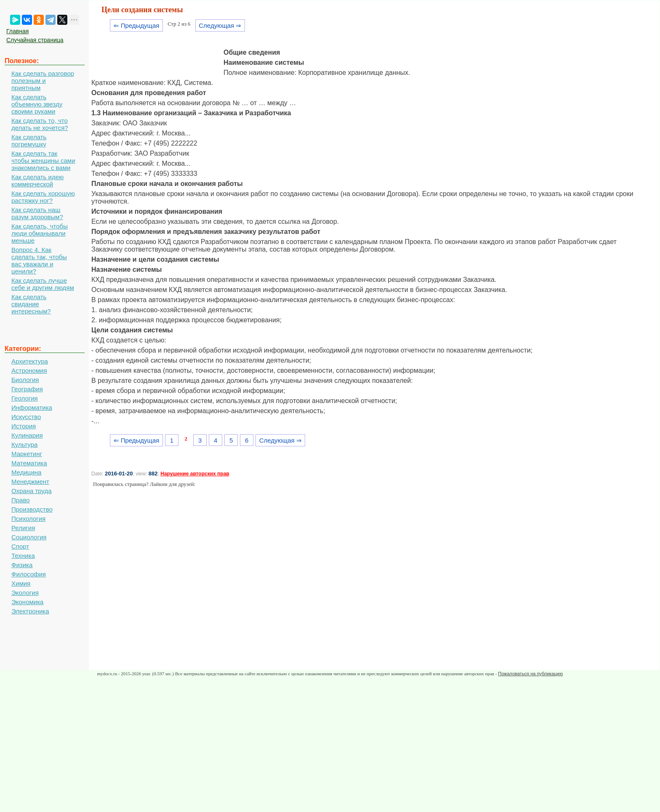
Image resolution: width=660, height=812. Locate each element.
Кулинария (27, 435)
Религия (23, 528)
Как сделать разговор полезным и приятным (43, 81)
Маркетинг (27, 454)
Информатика (32, 407)
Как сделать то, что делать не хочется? (40, 124)
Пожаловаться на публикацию (530, 674)
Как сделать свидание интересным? (31, 304)
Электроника (30, 611)
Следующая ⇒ (220, 25)
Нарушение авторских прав (195, 474)
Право (21, 500)
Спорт (20, 546)
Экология (25, 593)
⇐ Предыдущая (137, 25)
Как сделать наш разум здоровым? (37, 213)
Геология (25, 398)
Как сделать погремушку (29, 141)
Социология (29, 537)
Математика (29, 463)
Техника (23, 556)
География (27, 389)
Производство (32, 509)
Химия (21, 583)
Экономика (27, 602)
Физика (22, 565)
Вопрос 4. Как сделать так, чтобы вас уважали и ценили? (39, 260)
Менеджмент (30, 482)
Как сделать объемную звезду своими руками (37, 104)
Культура (24, 444)
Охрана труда (32, 491)
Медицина (26, 472)
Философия (29, 574)
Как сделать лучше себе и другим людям (43, 284)
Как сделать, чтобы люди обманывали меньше (40, 233)
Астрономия (29, 370)
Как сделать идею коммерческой (37, 180)
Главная (17, 31)
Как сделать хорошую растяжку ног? (43, 197)
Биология (25, 380)
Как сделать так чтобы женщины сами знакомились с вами (43, 161)
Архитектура (30, 361)
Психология (28, 519)
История (24, 426)
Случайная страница (35, 40)
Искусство (26, 417)
